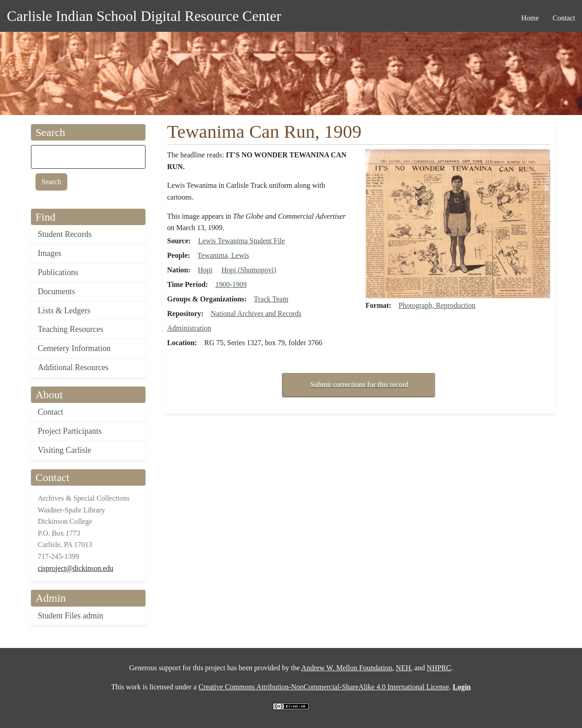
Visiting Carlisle (64, 450)
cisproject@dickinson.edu (75, 568)
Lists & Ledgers (64, 311)
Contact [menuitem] (564, 18)
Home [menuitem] (530, 18)
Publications (58, 272)
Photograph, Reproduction (437, 305)
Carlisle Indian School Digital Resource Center (144, 16)
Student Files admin (70, 616)
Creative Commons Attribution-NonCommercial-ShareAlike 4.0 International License (324, 687)
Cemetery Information (74, 348)
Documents (56, 291)
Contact (50, 412)
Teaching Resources (70, 329)
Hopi (205, 270)
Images (50, 253)
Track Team (271, 299)
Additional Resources (73, 367)
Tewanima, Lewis (223, 255)
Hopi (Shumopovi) (249, 270)
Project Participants (70, 431)
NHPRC (439, 668)
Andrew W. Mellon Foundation (347, 668)
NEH (404, 668)
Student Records (65, 234)
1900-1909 (231, 284)
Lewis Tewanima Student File (242, 241)
